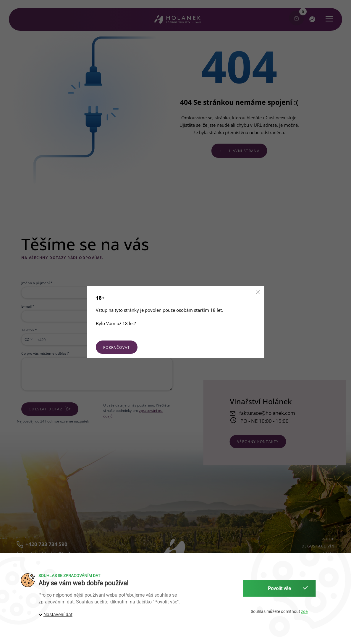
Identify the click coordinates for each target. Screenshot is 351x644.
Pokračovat (117, 347)
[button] (258, 292)
